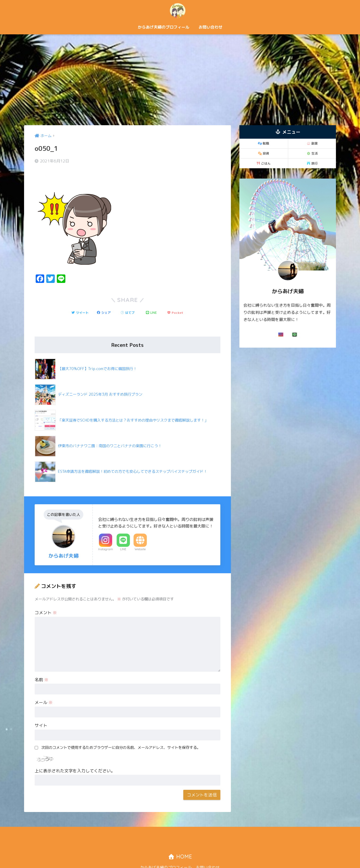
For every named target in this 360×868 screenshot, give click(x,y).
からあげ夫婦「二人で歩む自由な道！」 (180, 10)
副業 (312, 143)
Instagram (106, 535)
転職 (263, 143)
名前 (42, 665)
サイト (41, 711)
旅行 (312, 163)
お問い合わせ (211, 27)
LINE (123, 535)
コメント (46, 598)
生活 (312, 153)
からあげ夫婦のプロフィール (164, 27)
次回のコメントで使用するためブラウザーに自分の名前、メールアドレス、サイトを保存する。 (121, 733)
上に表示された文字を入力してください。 (75, 756)
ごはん (263, 163)
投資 (263, 153)
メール (44, 688)
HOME (180, 842)
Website (140, 535)
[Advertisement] (180, 80)
